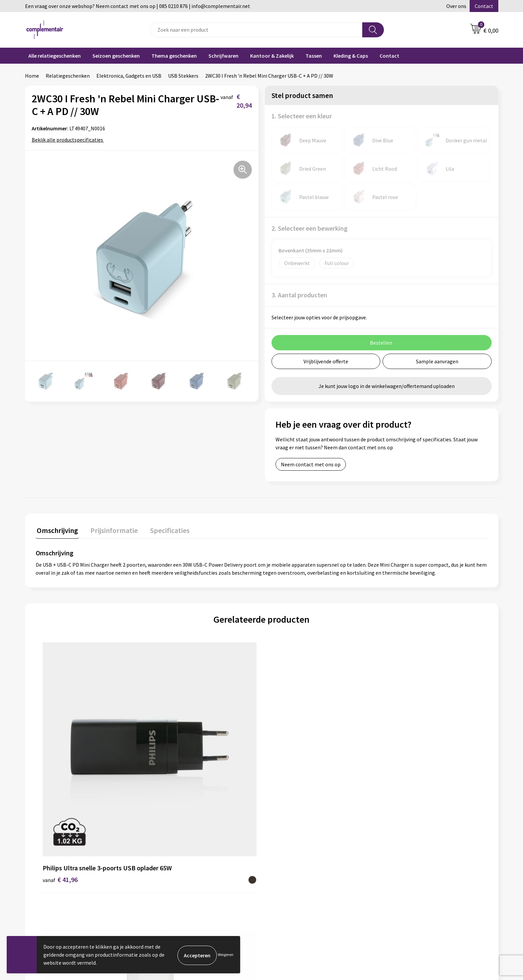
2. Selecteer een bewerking (310, 228)
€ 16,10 (286, 773)
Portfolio (398, 856)
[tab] (56, 531)
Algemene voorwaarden (179, 876)
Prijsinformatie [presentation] (111, 529)
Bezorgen (281, 876)
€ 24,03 (173, 773)
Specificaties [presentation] (164, 529)
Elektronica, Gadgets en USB (129, 76)
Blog (393, 846)
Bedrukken (282, 866)
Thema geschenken (174, 56)
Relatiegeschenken (68, 76)
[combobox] (256, 30)
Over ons (456, 6)
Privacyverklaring (290, 906)
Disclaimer (165, 886)
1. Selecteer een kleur (302, 116)
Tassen (314, 56)
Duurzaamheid (169, 856)
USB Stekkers (183, 76)
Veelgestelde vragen (293, 846)
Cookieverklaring (289, 896)
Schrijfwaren (223, 56)
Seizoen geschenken (116, 56)
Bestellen (281, 856)
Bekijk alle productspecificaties (70, 140)
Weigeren (226, 954)
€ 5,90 (397, 773)
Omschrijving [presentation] (56, 529)
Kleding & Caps (351, 56)
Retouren (281, 886)
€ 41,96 (60, 773)
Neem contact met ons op (311, 464)
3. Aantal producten (299, 295)
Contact (484, 6)
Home (32, 76)
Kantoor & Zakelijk (272, 56)
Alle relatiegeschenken (55, 56)
